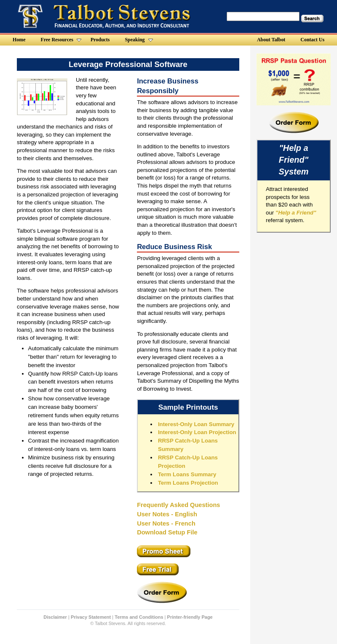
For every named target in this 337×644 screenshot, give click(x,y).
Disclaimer (55, 617)
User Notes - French (166, 523)
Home (19, 40)
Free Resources (61, 40)
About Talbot (271, 40)
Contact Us (312, 40)
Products (100, 40)
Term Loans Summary (187, 474)
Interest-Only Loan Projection (197, 432)
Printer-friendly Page (190, 617)
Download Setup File (167, 532)
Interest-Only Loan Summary (196, 424)
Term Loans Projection (188, 483)
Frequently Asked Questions (178, 505)
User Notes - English (167, 514)
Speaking (139, 40)
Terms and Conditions (139, 617)
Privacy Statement (91, 617)
